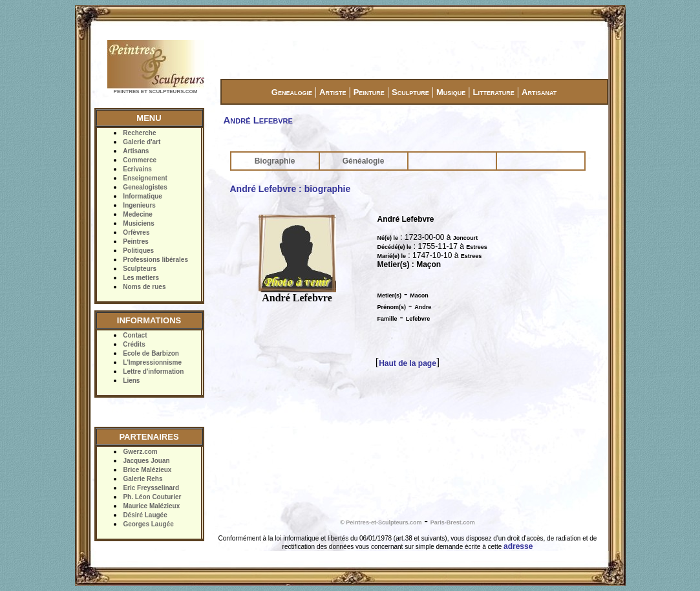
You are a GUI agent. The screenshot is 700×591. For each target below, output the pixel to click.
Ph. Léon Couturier (152, 497)
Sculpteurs (140, 269)
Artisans (136, 151)
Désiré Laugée (145, 515)
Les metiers (141, 278)
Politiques (138, 251)
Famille (387, 319)
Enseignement (145, 178)
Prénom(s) (392, 307)
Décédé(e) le (395, 247)
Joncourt (466, 238)
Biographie (275, 161)
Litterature (494, 92)
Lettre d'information (153, 371)
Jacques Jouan (146, 461)
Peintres (135, 242)
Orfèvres (136, 232)
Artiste (333, 92)
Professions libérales (155, 260)
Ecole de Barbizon (151, 353)
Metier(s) (390, 295)
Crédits (134, 344)
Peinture (369, 92)
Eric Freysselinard (151, 488)
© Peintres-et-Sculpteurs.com (381, 522)
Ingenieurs (139, 205)
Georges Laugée (148, 524)
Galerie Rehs (143, 479)
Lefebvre (418, 319)
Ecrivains (137, 169)
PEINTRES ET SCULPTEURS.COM (156, 91)
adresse (518, 546)
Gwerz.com (140, 452)
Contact (135, 335)
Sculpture (410, 92)
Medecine (138, 214)
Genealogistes (145, 187)
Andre (423, 307)
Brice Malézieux (147, 470)
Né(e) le (388, 238)
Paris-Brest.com (453, 522)
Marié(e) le (392, 256)
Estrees (477, 247)
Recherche (139, 133)
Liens (131, 381)
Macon (419, 295)
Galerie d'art (142, 142)
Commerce (140, 160)
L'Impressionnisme (152, 362)
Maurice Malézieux (151, 506)
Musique (451, 92)
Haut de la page (408, 363)
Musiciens (138, 223)
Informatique (143, 196)
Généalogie (364, 161)
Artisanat (539, 92)
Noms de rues (144, 287)
